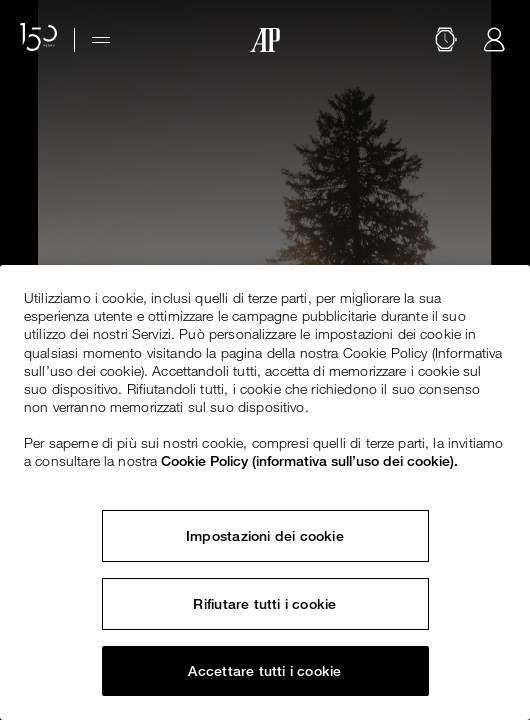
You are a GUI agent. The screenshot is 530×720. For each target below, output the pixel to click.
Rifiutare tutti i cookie (264, 604)
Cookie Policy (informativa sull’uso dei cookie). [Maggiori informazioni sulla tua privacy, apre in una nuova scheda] (309, 461)
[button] (446, 40)
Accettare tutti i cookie (264, 671)
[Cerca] (446, 40)
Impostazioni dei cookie (265, 536)
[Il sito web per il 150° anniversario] (39, 40)
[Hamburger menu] (101, 40)
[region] (265, 492)
